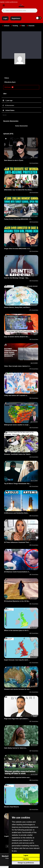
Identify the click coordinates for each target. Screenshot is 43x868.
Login (5, 18)
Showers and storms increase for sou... (17, 689)
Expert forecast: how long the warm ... (17, 660)
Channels (30, 26)
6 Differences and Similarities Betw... (16, 513)
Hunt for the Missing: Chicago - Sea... (17, 278)
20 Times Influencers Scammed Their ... (17, 542)
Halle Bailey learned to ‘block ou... (16, 748)
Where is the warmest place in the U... (17, 630)
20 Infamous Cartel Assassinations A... (17, 572)
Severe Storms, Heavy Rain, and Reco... (17, 307)
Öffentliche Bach (10, 82)
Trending (14, 26)
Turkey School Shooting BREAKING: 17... (18, 219)
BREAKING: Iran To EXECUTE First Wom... (18, 190)
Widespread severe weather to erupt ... (17, 425)
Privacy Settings (5, 867)
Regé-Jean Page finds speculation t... (17, 719)
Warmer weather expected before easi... (17, 777)
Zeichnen (9, 87)
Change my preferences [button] (26, 863)
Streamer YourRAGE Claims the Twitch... (18, 454)
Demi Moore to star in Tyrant (14, 160)
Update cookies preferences (9, 2)
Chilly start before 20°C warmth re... (16, 395)
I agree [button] (26, 855)
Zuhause (6, 26)
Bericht (5, 115)
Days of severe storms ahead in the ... (17, 337)
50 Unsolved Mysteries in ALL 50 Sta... (17, 601)
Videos (7, 78)
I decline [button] (26, 859)
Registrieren (16, 18)
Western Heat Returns (12, 807)
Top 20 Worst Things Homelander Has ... (18, 484)
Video (22, 26)
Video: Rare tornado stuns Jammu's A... (17, 366)
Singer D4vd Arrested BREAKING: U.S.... (18, 249)
